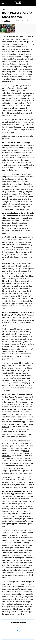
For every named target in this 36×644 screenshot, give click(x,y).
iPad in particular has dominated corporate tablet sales (17, 454)
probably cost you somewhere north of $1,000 (16, 335)
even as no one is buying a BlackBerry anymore (17, 426)
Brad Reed (7, 21)
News (3, 9)
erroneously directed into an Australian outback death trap (18, 596)
